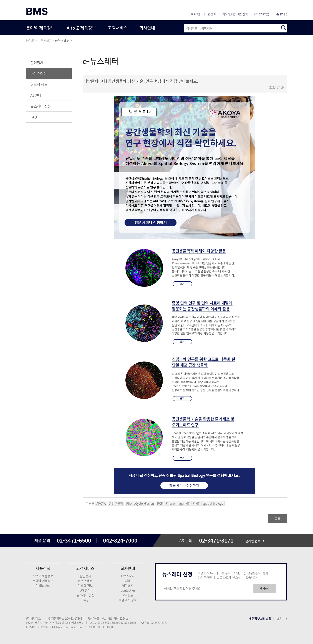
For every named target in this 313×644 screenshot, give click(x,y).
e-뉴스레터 (39, 73)
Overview (128, 576)
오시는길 (128, 595)
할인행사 (37, 62)
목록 (278, 519)
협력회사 (128, 585)
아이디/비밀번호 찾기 (235, 14)
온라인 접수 (255, 541)
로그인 (212, 14)
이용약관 (282, 619)
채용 (128, 581)
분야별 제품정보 (40, 28)
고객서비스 (118, 28)
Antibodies (43, 585)
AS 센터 (85, 590)
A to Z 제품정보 (81, 28)
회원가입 (196, 14)
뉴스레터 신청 (41, 106)
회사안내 (147, 28)
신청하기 (265, 588)
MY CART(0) (262, 14)
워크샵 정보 (39, 84)
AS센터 (36, 95)
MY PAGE (281, 14)
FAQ (34, 117)
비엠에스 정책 (128, 600)
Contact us (128, 590)
